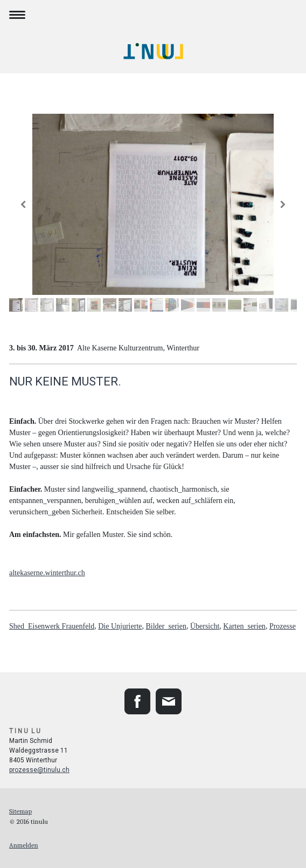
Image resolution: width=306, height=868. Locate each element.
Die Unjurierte (120, 626)
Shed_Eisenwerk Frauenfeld (52, 626)
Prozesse (283, 626)
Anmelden (24, 845)
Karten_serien (244, 626)
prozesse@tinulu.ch (39, 770)
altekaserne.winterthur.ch (47, 573)
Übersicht (205, 626)
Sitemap (20, 811)
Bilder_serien (166, 626)
